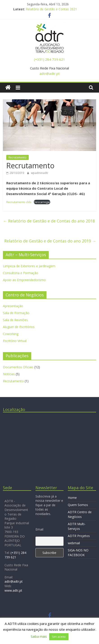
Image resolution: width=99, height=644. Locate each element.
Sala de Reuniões (15, 320)
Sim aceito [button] (59, 637)
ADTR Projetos (79, 536)
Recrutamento (18, 157)
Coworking (11, 334)
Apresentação (13, 306)
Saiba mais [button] (39, 636)
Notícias (9, 374)
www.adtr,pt (13, 590)
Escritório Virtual (15, 341)
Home (72, 498)
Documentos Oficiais (18, 367)
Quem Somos (78, 505)
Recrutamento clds (19, 202)
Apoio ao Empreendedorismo (24, 280)
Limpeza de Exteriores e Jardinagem (29, 266)
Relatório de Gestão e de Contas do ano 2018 (49, 221)
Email (39, 529)
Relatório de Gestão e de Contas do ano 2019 (50, 241)
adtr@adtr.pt (50, 73)
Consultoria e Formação (21, 273)
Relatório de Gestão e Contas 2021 (51, 9)
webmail (74, 543)
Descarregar (42, 202)
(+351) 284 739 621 (49, 59)
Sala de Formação (16, 313)
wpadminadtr (40, 173)
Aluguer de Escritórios (19, 327)
